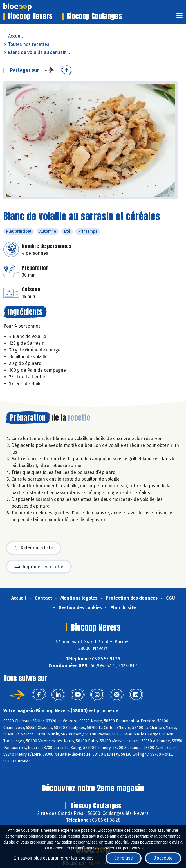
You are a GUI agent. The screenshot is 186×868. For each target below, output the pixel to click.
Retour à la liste (33, 548)
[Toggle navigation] (180, 17)
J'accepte (163, 858)
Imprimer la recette (39, 567)
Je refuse (124, 858)
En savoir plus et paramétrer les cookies (54, 858)
